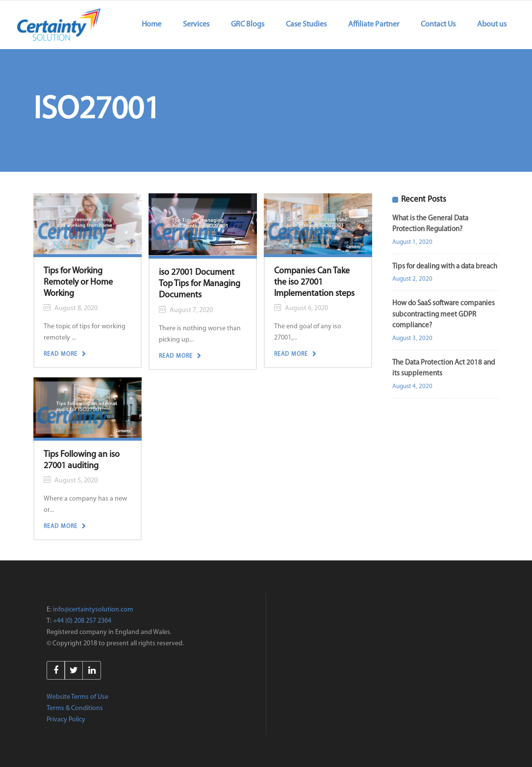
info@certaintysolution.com (93, 610)
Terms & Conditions (75, 708)
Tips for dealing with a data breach (445, 267)
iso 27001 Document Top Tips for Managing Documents (200, 284)
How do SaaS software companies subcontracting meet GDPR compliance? (443, 315)
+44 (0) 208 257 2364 (82, 621)
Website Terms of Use (77, 697)
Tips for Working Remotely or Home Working (78, 282)
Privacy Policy (66, 720)
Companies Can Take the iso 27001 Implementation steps (314, 282)
